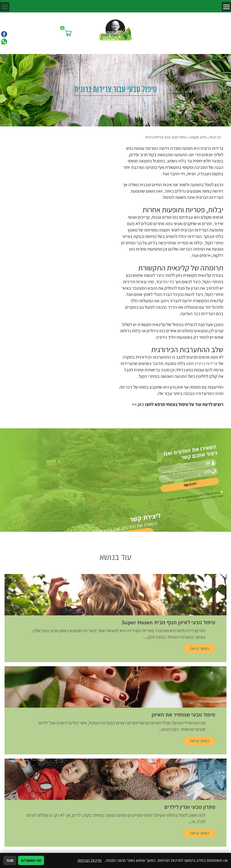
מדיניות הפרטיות (90, 860)
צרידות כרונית (206, 363)
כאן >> (138, 404)
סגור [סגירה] (10, 860)
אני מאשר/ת (31, 860)
